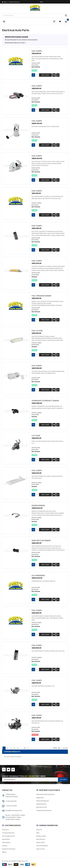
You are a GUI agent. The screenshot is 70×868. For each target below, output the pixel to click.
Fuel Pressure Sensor (41, 296)
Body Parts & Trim (42, 807)
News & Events (41, 839)
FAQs (38, 833)
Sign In (6, 2)
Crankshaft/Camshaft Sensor (45, 401)
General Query (6, 842)
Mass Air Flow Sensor (41, 541)
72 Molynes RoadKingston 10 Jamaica (12, 795)
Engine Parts (40, 798)
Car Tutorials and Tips (8, 836)
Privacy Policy (41, 842)
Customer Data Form (8, 833)
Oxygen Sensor (38, 506)
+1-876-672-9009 (11, 806)
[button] (54, 75)
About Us (39, 830)
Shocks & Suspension (43, 801)
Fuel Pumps (37, 51)
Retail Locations (41, 836)
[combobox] (35, 15)
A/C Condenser (38, 576)
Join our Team (41, 849)
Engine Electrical (41, 804)
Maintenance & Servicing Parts (45, 794)
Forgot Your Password (9, 849)
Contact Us (5, 830)
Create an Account (14, 2)
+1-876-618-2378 (11, 801)
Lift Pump (36, 436)
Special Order (6, 839)
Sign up (4, 852)
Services (5, 846)
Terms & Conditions (42, 846)
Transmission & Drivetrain (44, 810)
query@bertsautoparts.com (14, 810)
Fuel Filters (37, 331)
